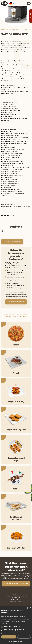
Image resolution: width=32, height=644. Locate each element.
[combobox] (28, 608)
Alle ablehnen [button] (24, 637)
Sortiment (16, 30)
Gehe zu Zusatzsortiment (12, 242)
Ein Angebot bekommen (16, 302)
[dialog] (16, 625)
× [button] (30, 608)
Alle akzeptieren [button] (9, 637)
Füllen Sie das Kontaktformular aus (16, 583)
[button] (16, 641)
